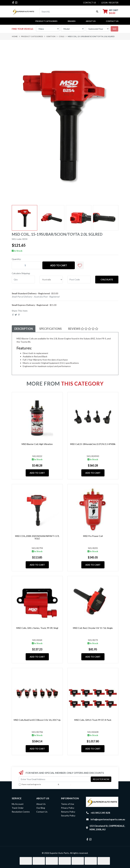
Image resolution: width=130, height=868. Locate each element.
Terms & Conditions (49, 784)
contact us (90, 3)
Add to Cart (59, 265)
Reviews (83, 329)
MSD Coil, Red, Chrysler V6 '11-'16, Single (93, 628)
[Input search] (67, 11)
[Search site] (97, 11)
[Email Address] (54, 779)
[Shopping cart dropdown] (111, 12)
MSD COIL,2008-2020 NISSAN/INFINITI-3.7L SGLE (37, 537)
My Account (18, 804)
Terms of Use (68, 804)
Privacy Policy (65, 784)
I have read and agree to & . (45, 784)
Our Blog (41, 808)
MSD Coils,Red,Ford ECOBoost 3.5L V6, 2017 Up (37, 720)
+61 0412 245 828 (100, 813)
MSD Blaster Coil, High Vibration (37, 444)
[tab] (24, 329)
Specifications (50, 329)
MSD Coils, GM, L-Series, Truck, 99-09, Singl (37, 628)
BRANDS (72, 21)
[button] (80, 265)
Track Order (18, 808)
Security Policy (68, 816)
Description (24, 329)
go (114, 29)
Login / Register (110, 3)
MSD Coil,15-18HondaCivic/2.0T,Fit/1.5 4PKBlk (93, 444)
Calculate (107, 279)
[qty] (23, 280)
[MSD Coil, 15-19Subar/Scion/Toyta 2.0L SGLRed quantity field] (26, 265)
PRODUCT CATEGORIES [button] (46, 21)
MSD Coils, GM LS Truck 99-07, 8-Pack (93, 720)
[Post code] (79, 280)
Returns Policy (68, 812)
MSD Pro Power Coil (93, 536)
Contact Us (112, 21)
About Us (91, 21)
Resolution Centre (21, 812)
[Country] (51, 280)
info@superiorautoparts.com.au (108, 819)
